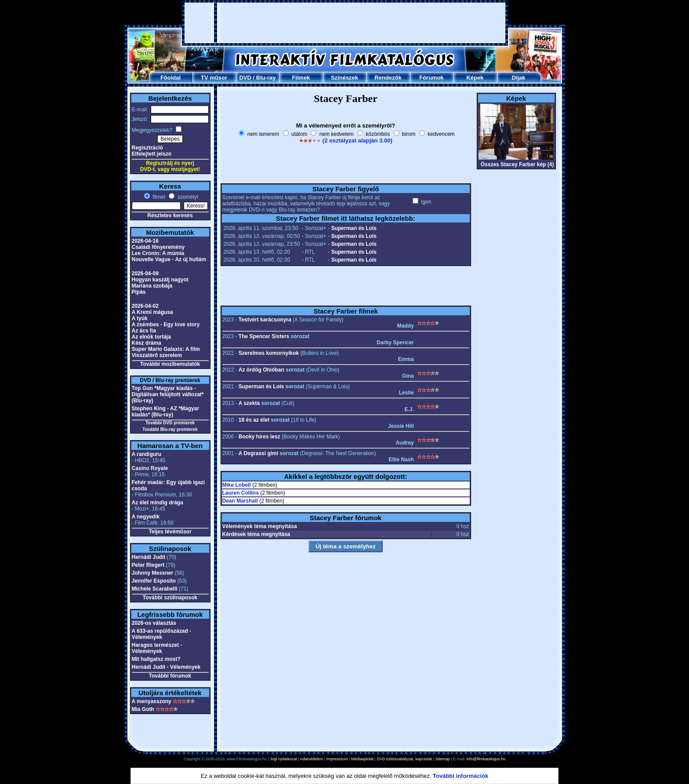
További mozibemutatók (170, 364)
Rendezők (388, 78)
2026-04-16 (145, 241)
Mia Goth (143, 709)
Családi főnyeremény (158, 247)
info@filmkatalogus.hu (486, 759)
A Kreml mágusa (152, 312)
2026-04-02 (145, 306)
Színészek (344, 78)
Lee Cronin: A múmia (158, 253)
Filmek (301, 78)
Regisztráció (147, 148)
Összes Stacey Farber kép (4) (517, 164)
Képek (475, 78)
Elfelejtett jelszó (152, 154)
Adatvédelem (312, 759)
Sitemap (443, 759)
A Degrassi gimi (258, 453)
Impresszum (337, 759)
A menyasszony (152, 701)
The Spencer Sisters (264, 336)
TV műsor (214, 78)
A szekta (249, 403)
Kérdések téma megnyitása (256, 534)
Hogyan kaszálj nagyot (160, 280)
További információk (461, 776)
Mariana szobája (152, 286)
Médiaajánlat (362, 759)
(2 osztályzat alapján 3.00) (357, 140)
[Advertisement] (345, 23)
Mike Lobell (237, 485)
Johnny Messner (153, 573)
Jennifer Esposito (154, 581)
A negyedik (146, 517)
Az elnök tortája (151, 337)
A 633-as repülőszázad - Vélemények (162, 634)
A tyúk (140, 318)
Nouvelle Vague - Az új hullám (169, 259)
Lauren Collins (241, 493)
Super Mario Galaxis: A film (166, 349)
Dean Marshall (240, 501)
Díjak (518, 78)
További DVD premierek (170, 423)
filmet (158, 197)
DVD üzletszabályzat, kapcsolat (404, 759)
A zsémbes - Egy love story (166, 325)
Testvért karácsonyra (265, 320)
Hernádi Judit (149, 557)
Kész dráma (147, 343)
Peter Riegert (148, 565)
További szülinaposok (170, 598)
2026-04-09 (145, 273)
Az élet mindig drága (158, 503)
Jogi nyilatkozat (283, 759)
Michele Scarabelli (155, 589)
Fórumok (432, 78)
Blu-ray (266, 78)
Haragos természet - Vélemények (157, 648)
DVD (245, 78)
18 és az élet (254, 420)
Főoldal (170, 78)
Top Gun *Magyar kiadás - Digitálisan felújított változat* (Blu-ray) (168, 394)
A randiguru (147, 454)
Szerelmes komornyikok (269, 353)
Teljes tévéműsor (170, 532)
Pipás (139, 292)
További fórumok (170, 676)
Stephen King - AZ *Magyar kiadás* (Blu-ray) (166, 412)
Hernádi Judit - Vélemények (166, 667)
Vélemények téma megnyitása (260, 526)
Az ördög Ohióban (261, 370)
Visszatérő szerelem (157, 355)
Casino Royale (150, 468)
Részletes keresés (170, 215)
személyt (187, 197)
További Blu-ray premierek (170, 429)
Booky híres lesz (259, 437)
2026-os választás (154, 623)
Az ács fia (144, 331)
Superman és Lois (354, 228)
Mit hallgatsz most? (156, 659)
